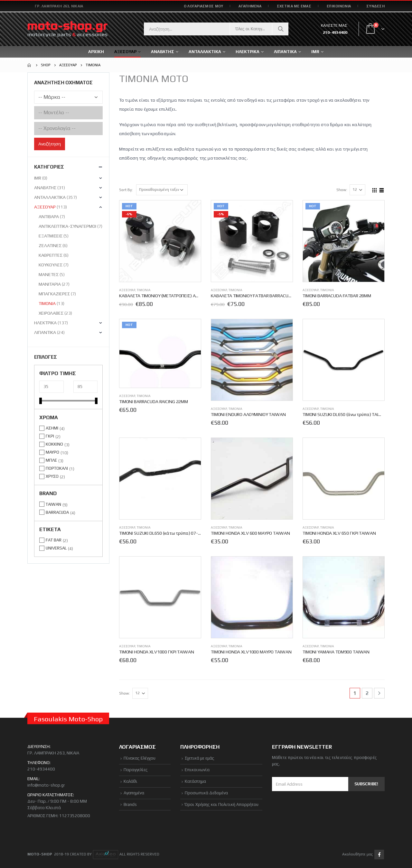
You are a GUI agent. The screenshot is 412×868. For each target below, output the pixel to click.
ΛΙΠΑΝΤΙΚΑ (45, 332)
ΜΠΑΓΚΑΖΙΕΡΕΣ (54, 294)
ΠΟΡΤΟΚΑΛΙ (57, 468)
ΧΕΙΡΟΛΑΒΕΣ (51, 313)
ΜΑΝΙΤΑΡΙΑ (50, 284)
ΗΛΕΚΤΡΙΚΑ (45, 323)
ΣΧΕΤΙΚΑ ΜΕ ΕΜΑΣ (294, 6)
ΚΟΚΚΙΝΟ (54, 444)
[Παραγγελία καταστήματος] (162, 190)
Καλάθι (131, 781)
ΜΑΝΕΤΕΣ (49, 274)
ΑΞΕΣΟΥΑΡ (127, 290)
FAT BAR (54, 540)
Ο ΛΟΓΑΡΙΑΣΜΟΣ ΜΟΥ (204, 6)
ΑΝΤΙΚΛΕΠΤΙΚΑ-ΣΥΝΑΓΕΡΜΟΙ (67, 226)
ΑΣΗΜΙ (52, 428)
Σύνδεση (375, 6)
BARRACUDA (57, 512)
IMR (315, 52)
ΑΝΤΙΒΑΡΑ (49, 217)
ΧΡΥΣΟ (52, 476)
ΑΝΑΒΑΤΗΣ (45, 188)
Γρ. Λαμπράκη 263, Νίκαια (59, 6)
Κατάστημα (195, 781)
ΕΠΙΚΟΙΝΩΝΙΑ (339, 6)
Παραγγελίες (136, 770)
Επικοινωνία (197, 770)
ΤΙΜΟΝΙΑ (144, 290)
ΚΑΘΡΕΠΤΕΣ (51, 255)
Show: (342, 190)
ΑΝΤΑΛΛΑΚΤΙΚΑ (205, 52)
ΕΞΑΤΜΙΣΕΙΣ (51, 236)
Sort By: (126, 190)
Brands (130, 804)
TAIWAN (53, 504)
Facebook (379, 854)
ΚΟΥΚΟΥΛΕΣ (51, 265)
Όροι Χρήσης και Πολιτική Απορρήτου (222, 804)
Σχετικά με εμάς (200, 758)
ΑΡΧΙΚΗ (96, 52)
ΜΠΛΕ (51, 460)
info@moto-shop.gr (46, 785)
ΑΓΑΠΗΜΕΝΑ (250, 6)
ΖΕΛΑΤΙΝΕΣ (50, 245)
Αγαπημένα (134, 793)
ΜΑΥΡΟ (52, 452)
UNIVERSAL (56, 548)
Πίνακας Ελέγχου (140, 758)
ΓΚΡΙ (50, 436)
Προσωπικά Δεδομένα (206, 793)
